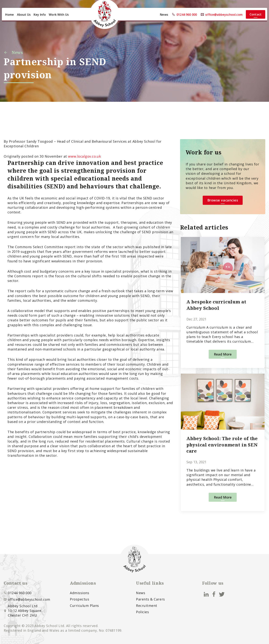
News (164, 15)
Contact (256, 14)
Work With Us (59, 15)
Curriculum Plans (84, 606)
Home (10, 15)
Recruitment (147, 606)
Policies (142, 612)
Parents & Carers (150, 599)
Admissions (79, 593)
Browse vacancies (223, 200)
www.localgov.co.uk (84, 156)
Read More (223, 354)
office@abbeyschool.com (222, 15)
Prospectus (79, 599)
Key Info (40, 15)
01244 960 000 (184, 15)
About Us (24, 15)
